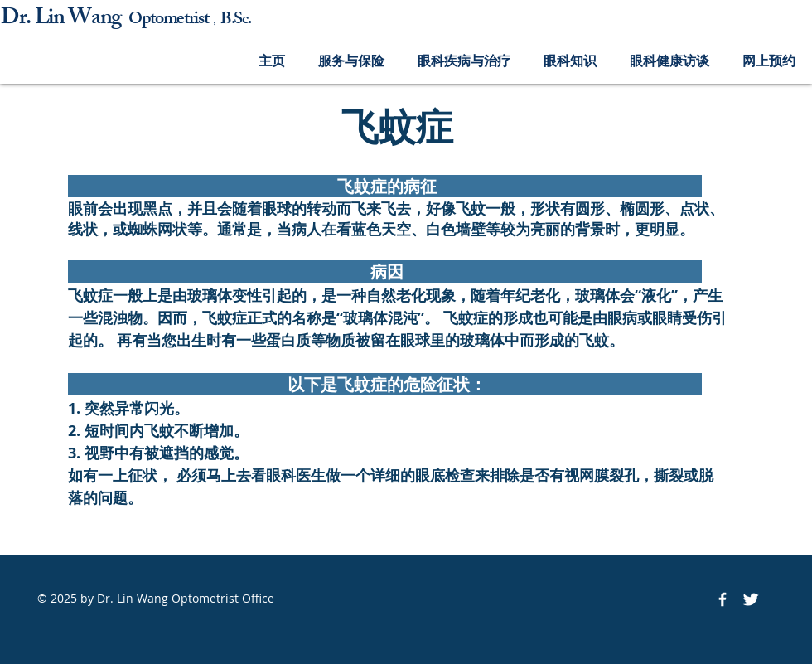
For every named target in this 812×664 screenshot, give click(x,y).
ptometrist (175, 20)
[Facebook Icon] (723, 599)
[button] (351, 61)
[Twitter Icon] (751, 599)
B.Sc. (235, 20)
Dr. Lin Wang (65, 19)
